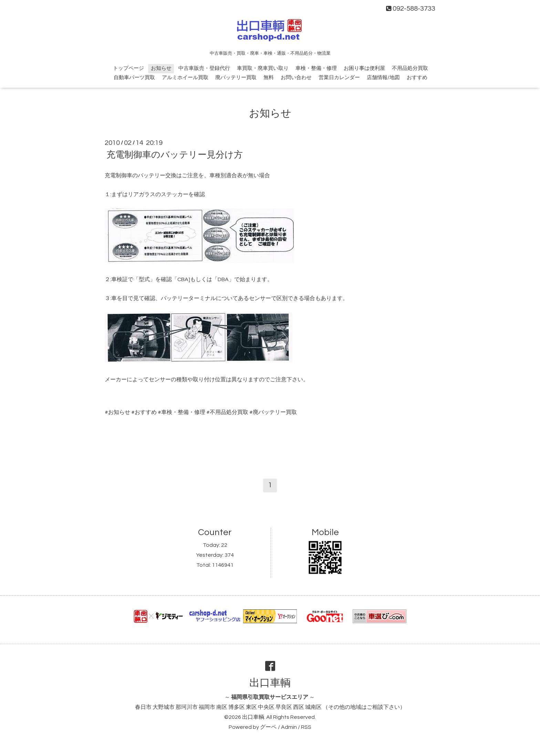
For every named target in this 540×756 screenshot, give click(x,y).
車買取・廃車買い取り (263, 68)
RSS (306, 727)
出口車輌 (270, 683)
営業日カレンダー (339, 78)
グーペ (268, 727)
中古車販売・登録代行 (204, 68)
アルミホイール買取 (185, 78)
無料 (269, 78)
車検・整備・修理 (316, 68)
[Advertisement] (270, 441)
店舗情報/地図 (383, 78)
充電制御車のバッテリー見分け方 (175, 155)
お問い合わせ (296, 78)
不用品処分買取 (410, 68)
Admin (289, 727)
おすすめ (417, 78)
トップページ (128, 68)
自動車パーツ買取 (134, 78)
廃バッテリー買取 (236, 78)
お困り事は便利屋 (364, 68)
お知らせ (161, 68)
